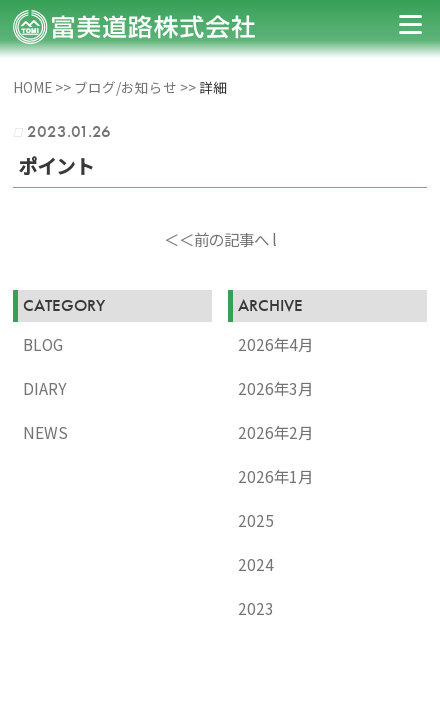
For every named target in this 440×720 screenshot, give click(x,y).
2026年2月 (275, 432)
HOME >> (43, 87)
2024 (256, 564)
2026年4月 (275, 344)
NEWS (45, 432)
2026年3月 (275, 388)
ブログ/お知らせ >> (136, 87)
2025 (256, 520)
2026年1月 (275, 476)
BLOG (43, 344)
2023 (256, 608)
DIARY (45, 388)
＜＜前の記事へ (216, 239)
